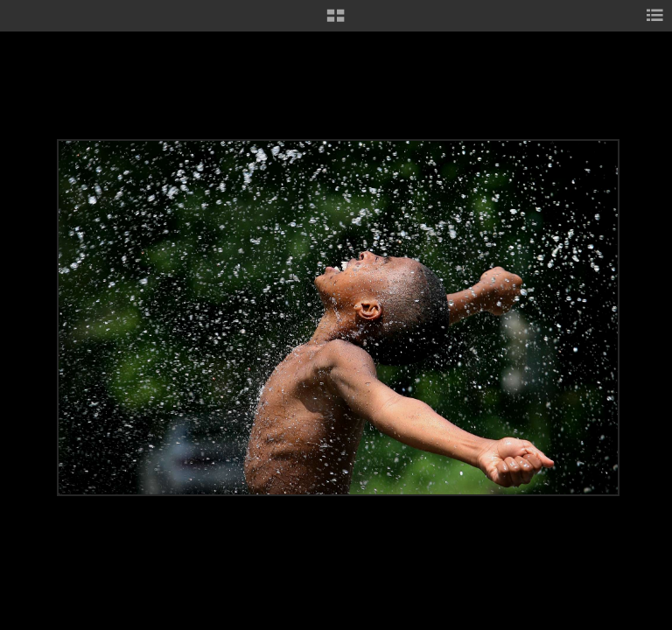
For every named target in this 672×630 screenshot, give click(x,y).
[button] (336, 22)
